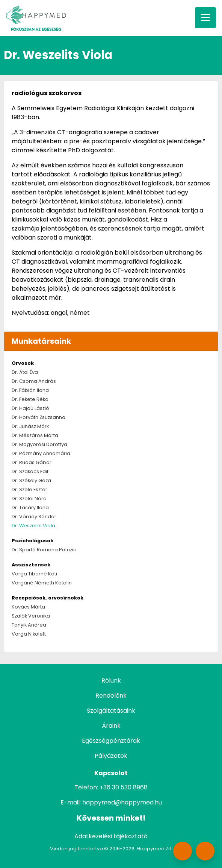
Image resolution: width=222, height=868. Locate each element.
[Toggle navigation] (205, 18)
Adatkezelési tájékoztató (111, 836)
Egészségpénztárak (111, 741)
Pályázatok (111, 756)
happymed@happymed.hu (122, 802)
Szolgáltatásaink (111, 711)
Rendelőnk (111, 696)
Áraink (111, 726)
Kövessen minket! (111, 818)
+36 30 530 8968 (124, 787)
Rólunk (111, 681)
